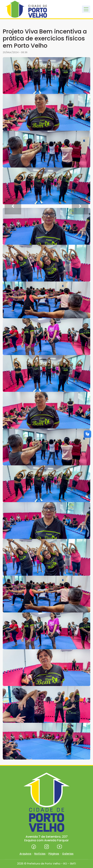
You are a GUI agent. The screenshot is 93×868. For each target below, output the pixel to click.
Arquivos (25, 854)
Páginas (54, 854)
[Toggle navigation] (86, 9)
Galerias (68, 854)
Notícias (40, 854)
